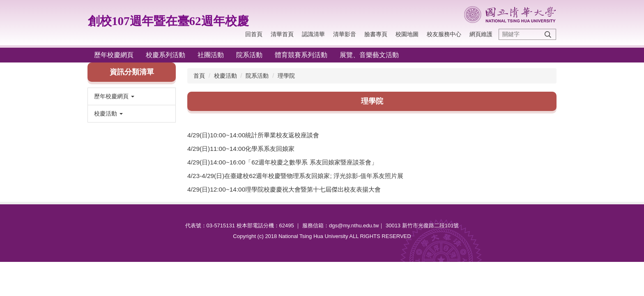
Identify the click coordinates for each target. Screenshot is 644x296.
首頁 (199, 76)
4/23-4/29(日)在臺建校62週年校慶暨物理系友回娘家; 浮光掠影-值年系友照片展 (295, 176)
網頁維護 (481, 34)
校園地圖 (407, 34)
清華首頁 (282, 34)
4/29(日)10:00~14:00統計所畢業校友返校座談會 (253, 135)
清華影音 (345, 34)
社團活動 (211, 55)
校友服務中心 (444, 34)
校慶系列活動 (166, 55)
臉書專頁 (376, 34)
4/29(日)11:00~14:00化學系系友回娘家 (241, 149)
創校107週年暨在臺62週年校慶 (168, 21)
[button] (132, 96)
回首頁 (254, 34)
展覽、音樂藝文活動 (369, 55)
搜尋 (548, 34)
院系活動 (249, 55)
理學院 (286, 76)
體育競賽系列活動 (301, 55)
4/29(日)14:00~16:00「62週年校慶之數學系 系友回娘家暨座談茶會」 (282, 162)
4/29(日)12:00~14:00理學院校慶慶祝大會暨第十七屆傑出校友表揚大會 (284, 189)
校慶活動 (225, 76)
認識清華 (313, 34)
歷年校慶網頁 (114, 55)
